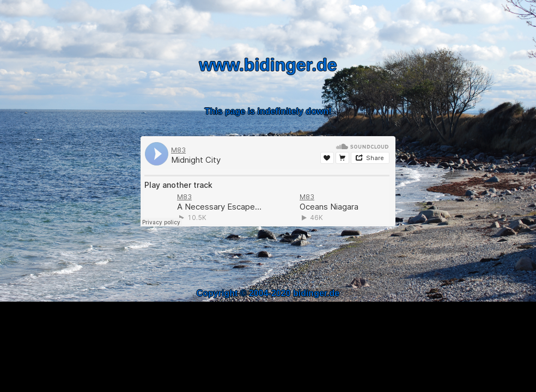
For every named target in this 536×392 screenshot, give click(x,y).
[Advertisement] (268, 262)
